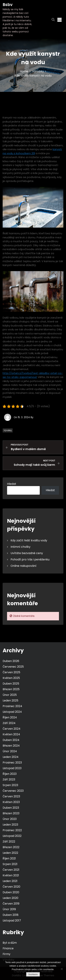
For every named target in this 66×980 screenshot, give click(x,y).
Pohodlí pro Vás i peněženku (30, 559)
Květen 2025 (11, 678)
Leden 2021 (10, 881)
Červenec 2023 (13, 791)
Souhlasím (33, 974)
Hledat (12, 484)
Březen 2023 (11, 813)
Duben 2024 (11, 740)
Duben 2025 (11, 684)
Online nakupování (23, 566)
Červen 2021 (11, 870)
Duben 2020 (11, 892)
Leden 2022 (10, 853)
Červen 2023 (11, 796)
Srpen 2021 (10, 864)
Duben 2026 (11, 661)
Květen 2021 (11, 875)
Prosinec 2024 (12, 706)
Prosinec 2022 (12, 830)
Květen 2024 (11, 734)
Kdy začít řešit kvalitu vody (29, 540)
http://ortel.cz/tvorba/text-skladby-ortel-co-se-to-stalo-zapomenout (33, 375)
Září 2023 (9, 779)
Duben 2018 (11, 915)
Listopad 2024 (12, 712)
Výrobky (8, 430)
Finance (8, 948)
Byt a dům (10, 943)
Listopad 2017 (12, 921)
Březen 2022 (11, 847)
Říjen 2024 (10, 717)
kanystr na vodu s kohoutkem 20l (32, 151)
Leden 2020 (10, 898)
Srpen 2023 (10, 785)
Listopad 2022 (12, 836)
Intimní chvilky (21, 547)
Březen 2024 (11, 746)
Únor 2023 (10, 819)
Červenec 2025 (13, 667)
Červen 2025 (11, 672)
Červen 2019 (11, 904)
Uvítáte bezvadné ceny (27, 553)
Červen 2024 (12, 729)
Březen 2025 (11, 689)
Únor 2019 (9, 909)
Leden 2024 (11, 757)
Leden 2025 (10, 700)
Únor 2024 (10, 751)
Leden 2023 (10, 825)
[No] (62, 969)
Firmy (7, 954)
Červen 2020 (11, 887)
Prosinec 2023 (12, 763)
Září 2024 (9, 723)
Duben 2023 (11, 808)
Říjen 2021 (9, 858)
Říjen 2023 (10, 774)
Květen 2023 (11, 802)
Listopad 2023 (12, 768)
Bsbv (8, 5)
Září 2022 (9, 842)
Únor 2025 (10, 695)
